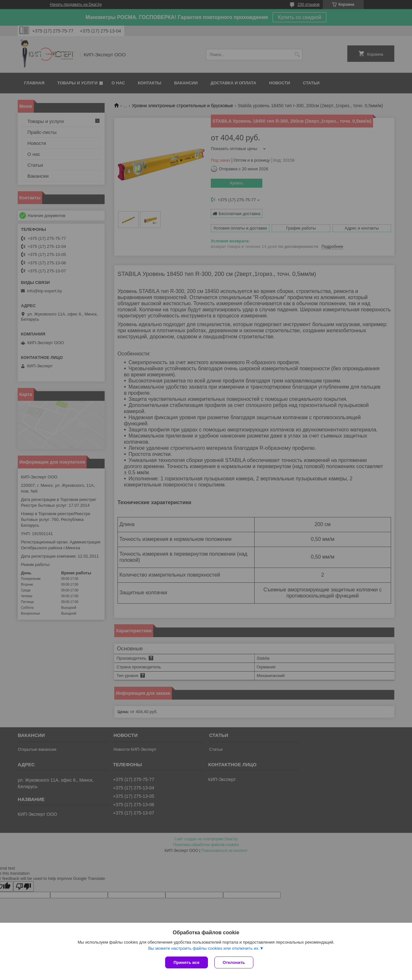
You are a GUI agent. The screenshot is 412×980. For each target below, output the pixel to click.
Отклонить (234, 962)
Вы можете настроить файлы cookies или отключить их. (204, 948)
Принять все (187, 962)
